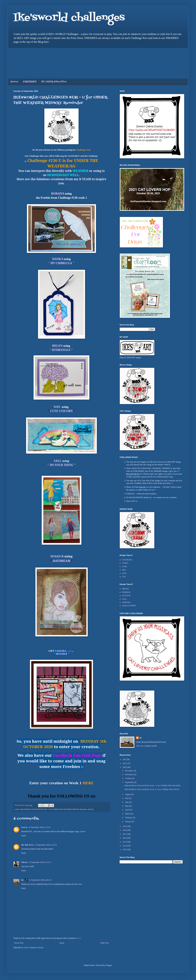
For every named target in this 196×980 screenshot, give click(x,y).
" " (61, 350)
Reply (24, 836)
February (129, 818)
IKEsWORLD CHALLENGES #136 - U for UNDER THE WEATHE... (153, 786)
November (130, 774)
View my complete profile (147, 746)
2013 (125, 850)
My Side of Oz (27, 845)
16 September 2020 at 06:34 (40, 880)
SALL (125, 599)
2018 (125, 830)
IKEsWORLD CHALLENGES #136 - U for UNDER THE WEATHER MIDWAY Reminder (54, 809)
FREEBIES (30, 82)
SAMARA (61, 651)
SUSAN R (57, 556)
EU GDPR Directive (54, 82)
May (127, 806)
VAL (124, 577)
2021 (125, 763)
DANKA (58, 259)
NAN (57, 407)
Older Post (105, 943)
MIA (124, 570)
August (128, 794)
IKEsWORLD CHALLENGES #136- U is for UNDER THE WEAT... (152, 789)
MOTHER (61, 654)
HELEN (57, 346)
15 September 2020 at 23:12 (40, 862)
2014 (125, 846)
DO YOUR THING (62, 465)
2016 (125, 838)
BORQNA (58, 194)
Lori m (24, 827)
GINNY (125, 563)
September (130, 782)
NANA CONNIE (129, 606)
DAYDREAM (62, 561)
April (127, 810)
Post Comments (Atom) (34, 948)
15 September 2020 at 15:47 (39, 827)
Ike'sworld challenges (69, 18)
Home (14, 82)
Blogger (109, 965)
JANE (124, 567)
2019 (125, 826)
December (129, 771)
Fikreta (24, 862)
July (127, 798)
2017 (125, 834)
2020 (125, 767)
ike (23, 880)
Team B (91, 809)
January (128, 822)
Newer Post (19, 943)
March (128, 814)
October (129, 778)
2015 (125, 842)
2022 (125, 759)
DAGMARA (127, 560)
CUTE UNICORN (61, 411)
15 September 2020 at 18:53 (46, 845)
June (127, 802)
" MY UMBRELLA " (61, 263)
